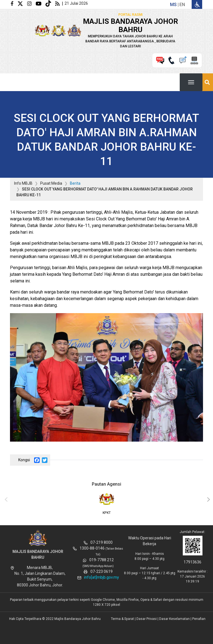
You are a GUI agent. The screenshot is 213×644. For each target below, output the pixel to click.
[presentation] (5, 500)
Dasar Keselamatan (174, 619)
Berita (75, 183)
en (182, 5)
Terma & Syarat (122, 619)
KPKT (106, 503)
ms (173, 5)
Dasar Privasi (147, 619)
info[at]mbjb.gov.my (102, 577)
